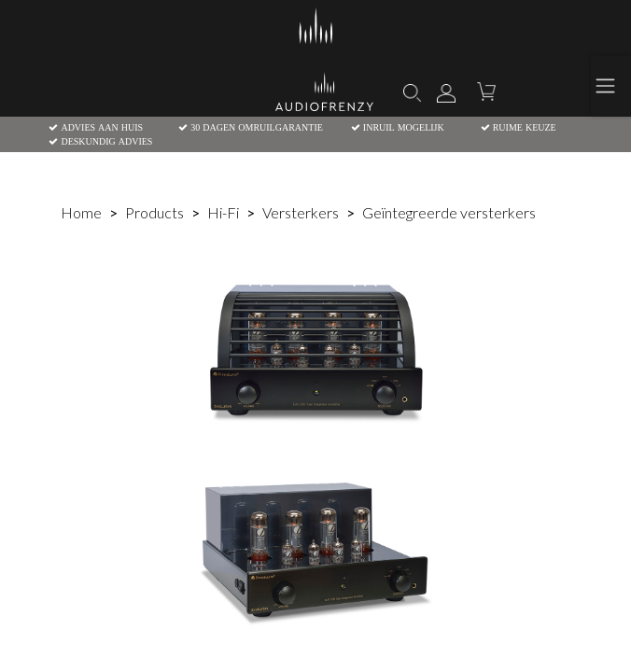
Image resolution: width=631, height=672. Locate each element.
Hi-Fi (223, 212)
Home (81, 212)
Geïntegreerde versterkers (449, 212)
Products (154, 212)
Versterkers (301, 212)
